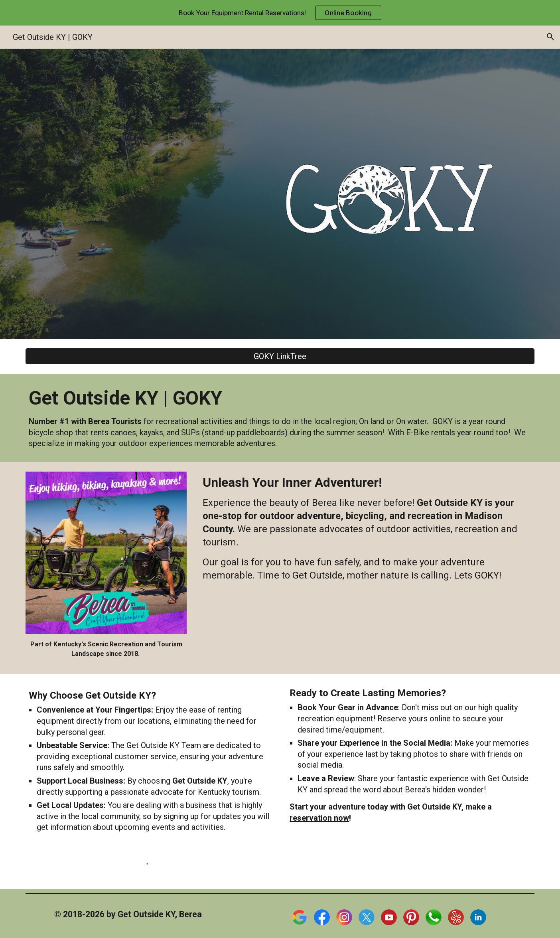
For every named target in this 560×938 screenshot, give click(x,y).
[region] (280, 13)
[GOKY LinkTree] (280, 356)
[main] (280, 418)
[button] (550, 37)
